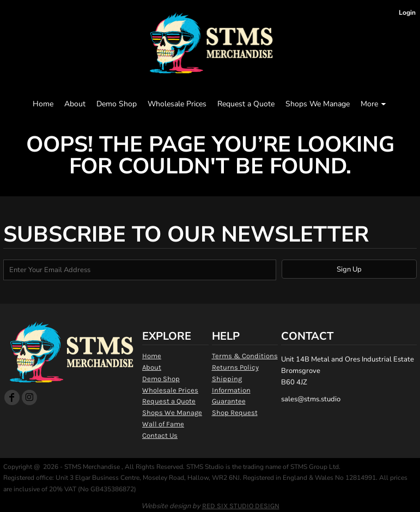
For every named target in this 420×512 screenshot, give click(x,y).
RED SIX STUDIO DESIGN (241, 506)
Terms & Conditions (245, 356)
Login (407, 13)
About (152, 367)
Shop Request (235, 412)
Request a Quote (169, 401)
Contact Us (160, 435)
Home (152, 356)
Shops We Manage (172, 412)
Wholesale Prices (170, 390)
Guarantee (229, 401)
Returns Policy (235, 367)
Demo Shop (161, 379)
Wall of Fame (163, 424)
